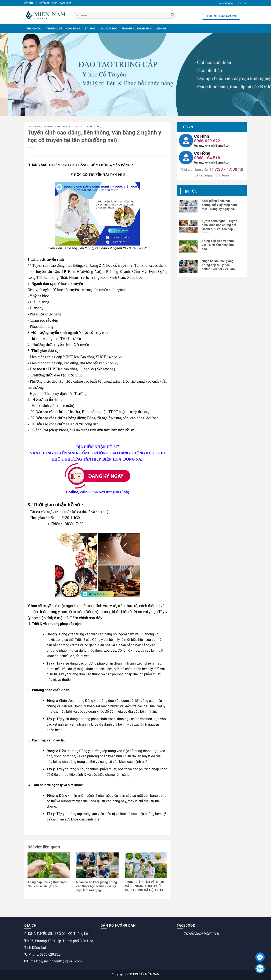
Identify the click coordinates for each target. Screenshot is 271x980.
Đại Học (90, 28)
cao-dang (34, 127)
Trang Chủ (34, 28)
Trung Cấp (54, 28)
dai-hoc (48, 127)
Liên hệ (242, 3)
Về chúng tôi (226, 3)
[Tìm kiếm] (124, 15)
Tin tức (79, 127)
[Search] (172, 15)
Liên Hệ (161, 28)
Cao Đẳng (73, 28)
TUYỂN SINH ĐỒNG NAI (201, 934)
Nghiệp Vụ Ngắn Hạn (137, 28)
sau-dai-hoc (63, 127)
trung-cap (93, 127)
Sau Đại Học (109, 28)
